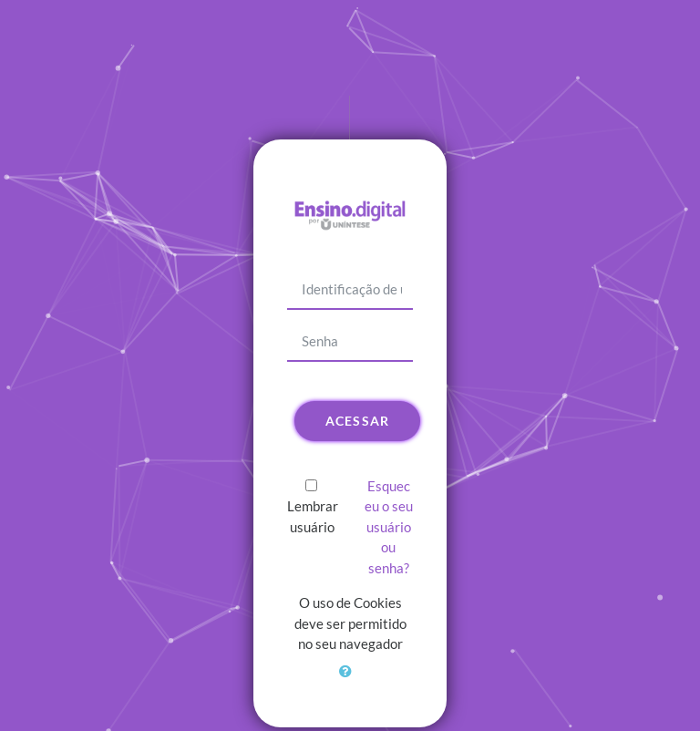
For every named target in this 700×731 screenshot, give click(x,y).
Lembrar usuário (313, 516)
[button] (350, 682)
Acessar (358, 421)
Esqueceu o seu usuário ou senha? (389, 527)
